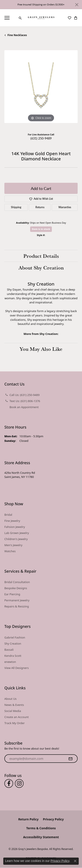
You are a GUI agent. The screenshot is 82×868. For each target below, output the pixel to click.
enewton (10, 662)
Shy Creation (13, 644)
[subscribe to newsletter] (70, 759)
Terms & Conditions (41, 828)
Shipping (16, 207)
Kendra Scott (13, 656)
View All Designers (17, 668)
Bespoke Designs (16, 588)
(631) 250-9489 (41, 138)
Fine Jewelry (12, 521)
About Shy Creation (41, 268)
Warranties (65, 207)
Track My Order (15, 723)
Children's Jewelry (16, 539)
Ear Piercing (12, 594)
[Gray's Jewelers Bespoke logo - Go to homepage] (41, 18)
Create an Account (17, 717)
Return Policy (28, 819)
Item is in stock (41, 229)
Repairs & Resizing (17, 606)
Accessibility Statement (41, 837)
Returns (40, 207)
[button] (20, 18)
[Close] (77, 5)
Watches (10, 551)
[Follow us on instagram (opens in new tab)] (19, 783)
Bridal (8, 515)
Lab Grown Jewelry (17, 533)
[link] (14, 18)
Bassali (9, 650)
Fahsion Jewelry (15, 527)
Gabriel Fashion (15, 637)
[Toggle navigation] (7, 18)
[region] (41, 87)
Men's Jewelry (13, 545)
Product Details (41, 256)
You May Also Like (41, 349)
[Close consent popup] (75, 861)
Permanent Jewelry (17, 600)
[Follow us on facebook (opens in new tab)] (9, 783)
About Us (10, 699)
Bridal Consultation (17, 582)
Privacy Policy (53, 819)
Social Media (13, 711)
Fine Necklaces (17, 35)
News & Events (14, 705)
